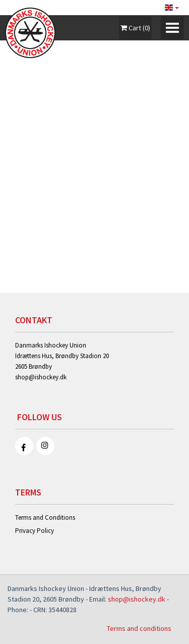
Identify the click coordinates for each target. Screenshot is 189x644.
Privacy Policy (35, 531)
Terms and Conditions (45, 517)
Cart (135, 28)
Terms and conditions (139, 628)
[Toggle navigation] (172, 28)
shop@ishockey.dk (41, 377)
